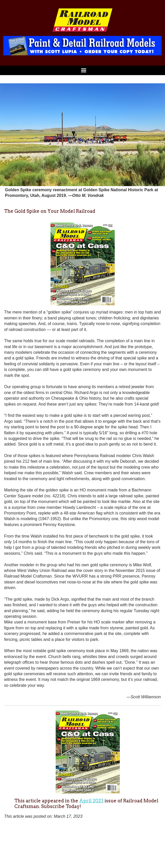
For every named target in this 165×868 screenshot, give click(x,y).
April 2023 (91, 801)
